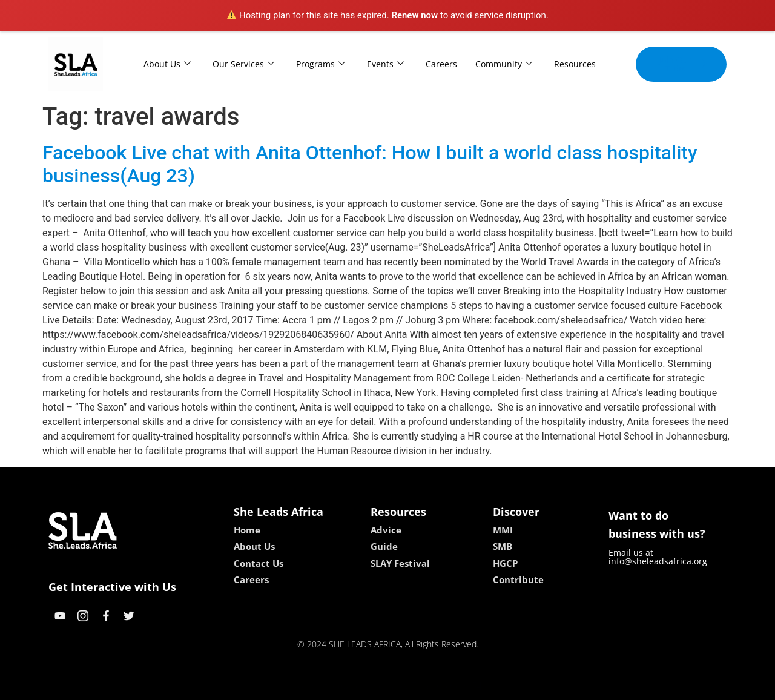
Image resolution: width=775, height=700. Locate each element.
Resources (575, 64)
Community (504, 64)
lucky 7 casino (417, 686)
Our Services (243, 64)
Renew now (414, 15)
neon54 (466, 686)
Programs (321, 64)
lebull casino (357, 686)
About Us (167, 64)
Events (385, 64)
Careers (441, 64)
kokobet (310, 686)
